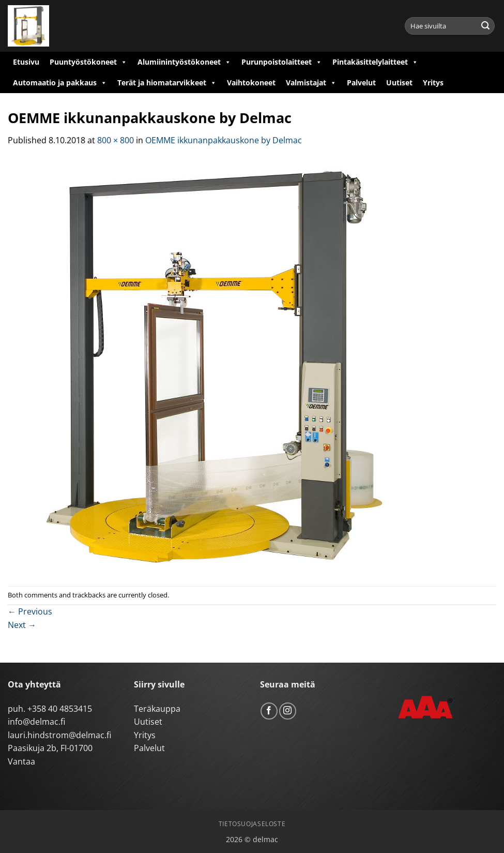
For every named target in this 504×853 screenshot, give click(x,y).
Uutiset (399, 83)
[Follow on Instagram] (288, 711)
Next (22, 625)
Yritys (433, 83)
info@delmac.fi (36, 722)
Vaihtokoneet (251, 83)
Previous (30, 611)
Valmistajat (311, 83)
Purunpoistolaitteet (282, 62)
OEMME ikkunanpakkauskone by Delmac (224, 140)
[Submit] (485, 26)
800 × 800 (116, 140)
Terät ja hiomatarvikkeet (167, 83)
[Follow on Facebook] (269, 711)
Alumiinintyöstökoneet (184, 62)
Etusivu (26, 62)
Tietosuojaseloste (252, 824)
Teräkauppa (157, 709)
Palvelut (361, 83)
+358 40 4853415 (60, 709)
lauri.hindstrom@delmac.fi (59, 735)
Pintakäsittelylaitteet (375, 62)
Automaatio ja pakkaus (60, 83)
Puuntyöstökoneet (88, 62)
